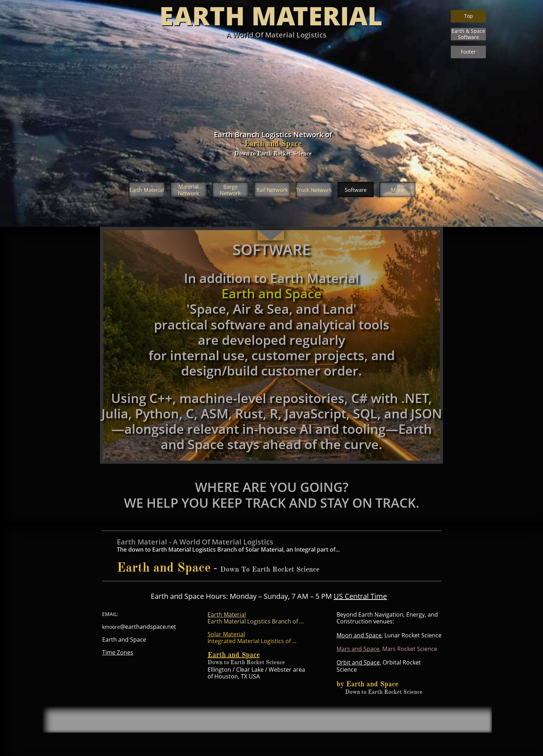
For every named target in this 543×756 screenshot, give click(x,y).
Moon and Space (359, 635)
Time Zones (118, 652)
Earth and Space (234, 655)
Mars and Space (358, 649)
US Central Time (360, 596)
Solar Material (226, 634)
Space (372, 662)
